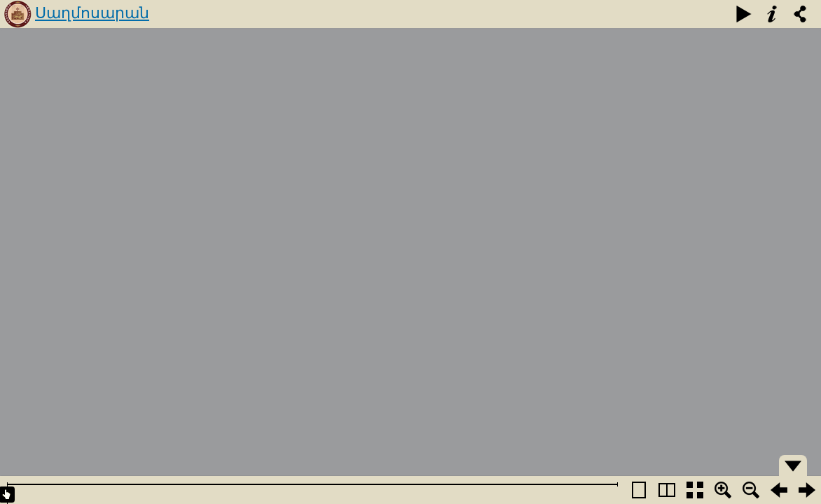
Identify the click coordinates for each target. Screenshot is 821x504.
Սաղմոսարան (92, 13)
